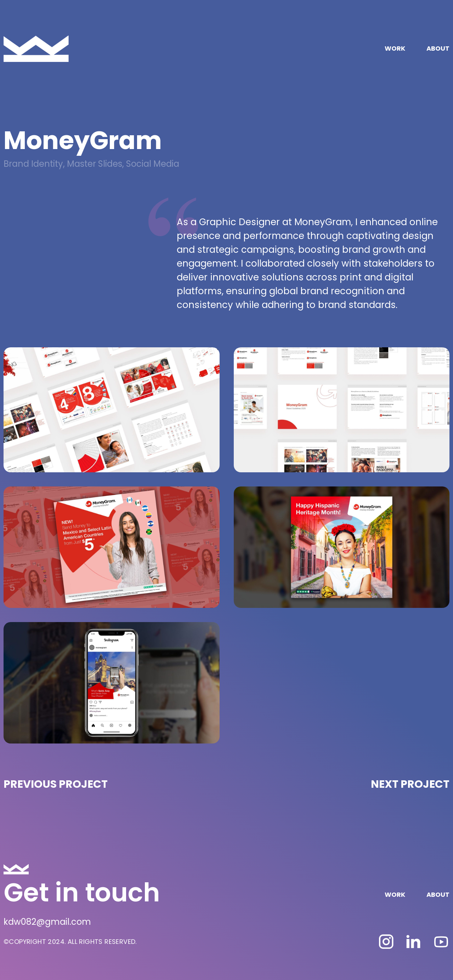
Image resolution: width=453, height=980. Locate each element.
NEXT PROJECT (410, 784)
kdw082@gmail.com (47, 922)
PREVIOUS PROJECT (56, 784)
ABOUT (438, 48)
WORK (395, 48)
